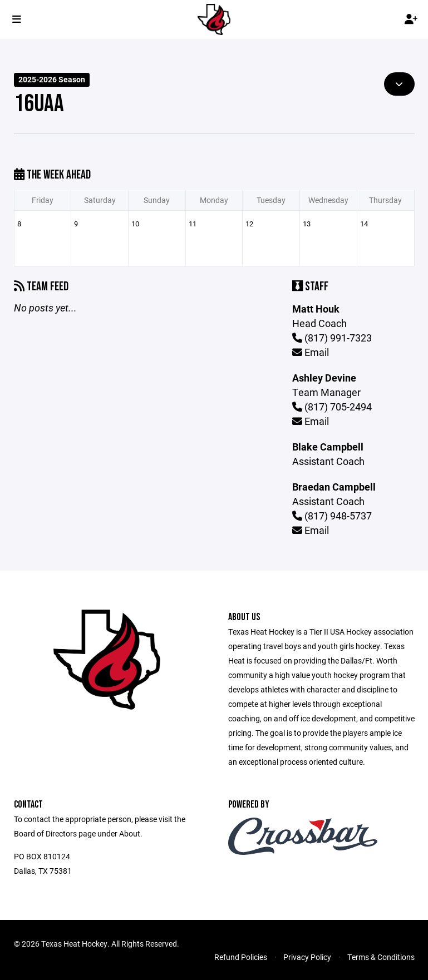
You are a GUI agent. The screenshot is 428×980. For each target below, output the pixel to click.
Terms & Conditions (381, 957)
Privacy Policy (307, 957)
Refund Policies (241, 957)
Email (311, 352)
